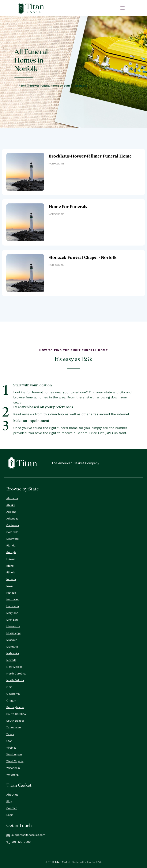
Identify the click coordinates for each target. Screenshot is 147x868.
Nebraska (81, 86)
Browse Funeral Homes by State (50, 86)
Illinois (11, 572)
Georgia (11, 552)
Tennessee (14, 727)
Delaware (13, 539)
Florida (11, 546)
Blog (9, 801)
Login (10, 815)
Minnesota (13, 626)
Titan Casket (62, 862)
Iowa (10, 586)
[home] (31, 8)
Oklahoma (13, 694)
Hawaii (11, 559)
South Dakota (15, 721)
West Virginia (15, 761)
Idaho (10, 566)
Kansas (11, 593)
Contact (12, 808)
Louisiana (13, 606)
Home (22, 86)
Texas (10, 734)
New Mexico (14, 667)
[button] (122, 8)
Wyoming (12, 775)
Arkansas (12, 519)
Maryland (12, 613)
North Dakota (15, 680)
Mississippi (13, 633)
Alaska (11, 505)
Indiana (11, 579)
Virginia (11, 748)
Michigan (12, 620)
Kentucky (12, 599)
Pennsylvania (15, 707)
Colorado (12, 532)
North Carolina (16, 674)
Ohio (9, 687)
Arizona (11, 512)
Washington (14, 754)
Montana (12, 647)
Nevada (11, 660)
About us (12, 795)
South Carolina (16, 714)
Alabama (12, 498)
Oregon (11, 700)
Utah (9, 741)
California (13, 525)
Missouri (12, 640)
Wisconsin (13, 768)
